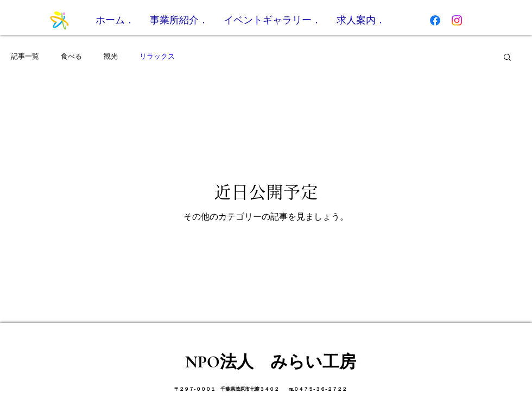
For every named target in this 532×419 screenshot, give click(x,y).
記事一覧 (25, 56)
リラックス (157, 56)
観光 (111, 56)
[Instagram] (457, 20)
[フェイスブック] (435, 20)
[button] (507, 58)
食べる (71, 56)
